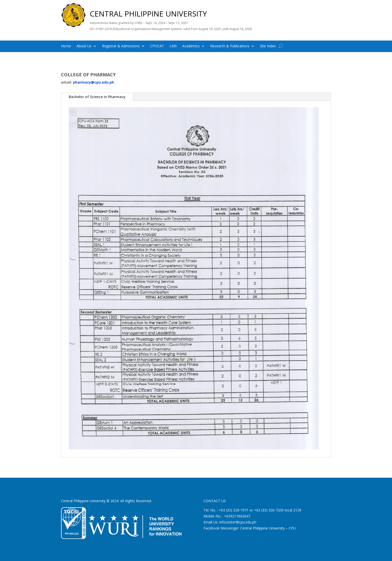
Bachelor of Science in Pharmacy (97, 97)
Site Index (268, 46)
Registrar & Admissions (121, 46)
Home (66, 46)
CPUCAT (157, 46)
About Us (84, 46)
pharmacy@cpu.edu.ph (93, 82)
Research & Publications (230, 46)
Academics (191, 46)
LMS (173, 46)
